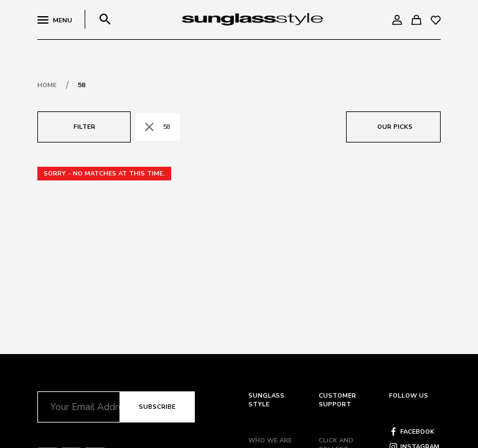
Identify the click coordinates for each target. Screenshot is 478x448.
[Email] (79, 407)
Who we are (270, 441)
